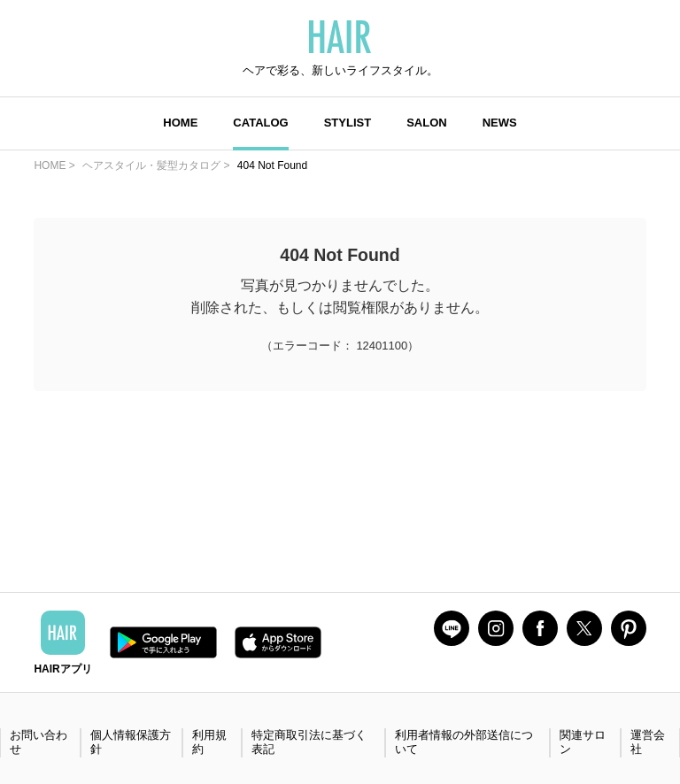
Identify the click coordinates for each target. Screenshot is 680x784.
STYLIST (348, 123)
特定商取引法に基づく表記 (309, 742)
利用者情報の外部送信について (464, 742)
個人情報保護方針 (131, 742)
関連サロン (583, 742)
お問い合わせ (39, 742)
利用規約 (209, 742)
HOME (180, 123)
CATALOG (260, 123)
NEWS (500, 123)
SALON (427, 123)
